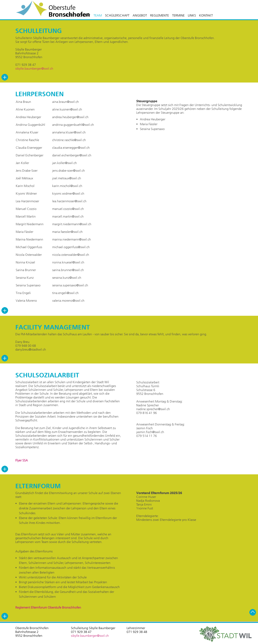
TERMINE (178, 15)
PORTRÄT (84, 15)
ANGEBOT (140, 15)
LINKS (192, 15)
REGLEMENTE (160, 15)
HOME (70, 15)
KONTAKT (206, 15)
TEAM (98, 15)
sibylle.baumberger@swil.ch (34, 69)
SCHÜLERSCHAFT (117, 15)
